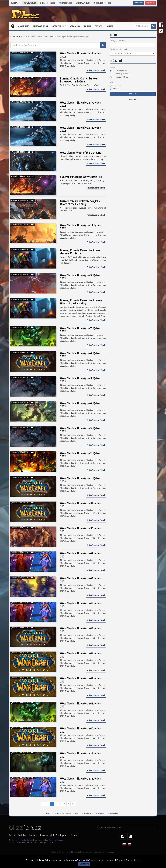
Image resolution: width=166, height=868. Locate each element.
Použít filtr (133, 94)
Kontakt (33, 835)
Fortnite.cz (50, 813)
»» (73, 804)
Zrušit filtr (133, 100)
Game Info (24, 26)
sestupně (115, 89)
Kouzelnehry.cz (114, 813)
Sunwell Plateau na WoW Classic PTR (81, 177)
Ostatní (99, 26)
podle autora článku (119, 77)
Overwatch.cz (83, 3)
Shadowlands (41, 26)
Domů (12, 835)
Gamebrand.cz (101, 813)
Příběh (87, 26)
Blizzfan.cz (16, 3)
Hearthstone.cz (47, 3)
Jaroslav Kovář (26, 840)
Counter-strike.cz (102, 3)
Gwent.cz (78, 813)
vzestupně (115, 86)
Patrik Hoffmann (56, 840)
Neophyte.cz (88, 813)
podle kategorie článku (120, 74)
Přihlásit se (139, 3)
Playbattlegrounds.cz (65, 813)
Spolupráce (62, 835)
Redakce (22, 835)
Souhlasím (84, 864)
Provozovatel (47, 835)
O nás (110, 26)
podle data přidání (118, 71)
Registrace (150, 3)
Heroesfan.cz (65, 3)
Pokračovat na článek (96, 71)
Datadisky (75, 26)
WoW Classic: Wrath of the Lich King (81, 153)
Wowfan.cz (30, 3)
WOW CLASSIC (59, 26)
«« (43, 804)
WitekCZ (15, 53)
